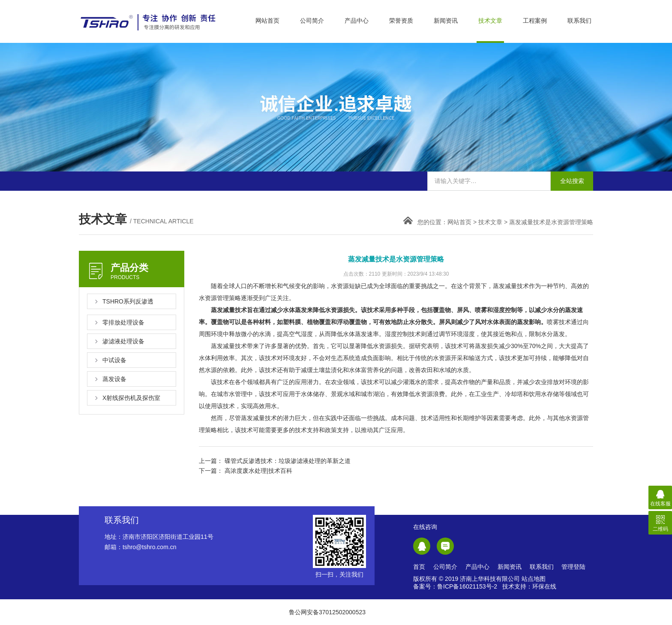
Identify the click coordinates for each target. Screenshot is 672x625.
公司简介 (312, 21)
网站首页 (267, 21)
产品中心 (357, 21)
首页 (419, 567)
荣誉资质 (401, 21)
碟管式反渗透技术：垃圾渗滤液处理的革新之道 (288, 461)
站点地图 (534, 579)
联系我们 (579, 21)
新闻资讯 (446, 21)
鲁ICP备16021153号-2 (467, 586)
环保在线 (544, 586)
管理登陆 (573, 567)
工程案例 (535, 21)
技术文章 (490, 21)
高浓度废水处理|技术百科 (258, 471)
